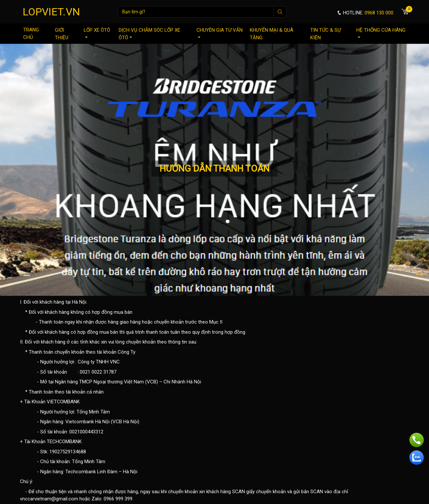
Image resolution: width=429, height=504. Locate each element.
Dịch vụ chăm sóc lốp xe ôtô (149, 34)
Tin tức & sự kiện (326, 34)
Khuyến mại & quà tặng (272, 34)
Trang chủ (31, 34)
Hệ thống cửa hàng (381, 33)
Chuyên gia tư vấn (220, 33)
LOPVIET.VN (51, 12)
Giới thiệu (62, 34)
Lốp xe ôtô (97, 33)
